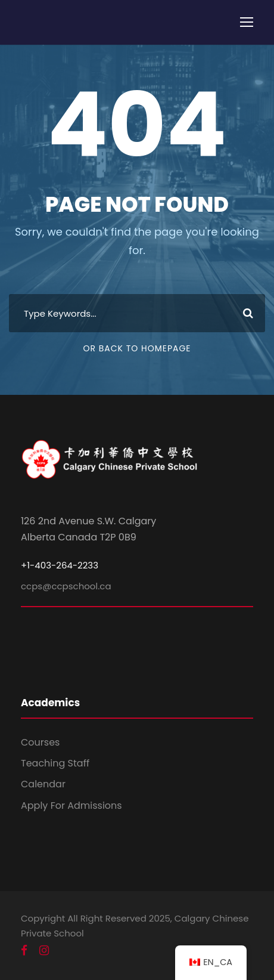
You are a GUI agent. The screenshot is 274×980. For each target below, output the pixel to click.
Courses (40, 742)
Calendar (43, 784)
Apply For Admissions (71, 806)
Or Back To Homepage (137, 348)
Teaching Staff (55, 763)
